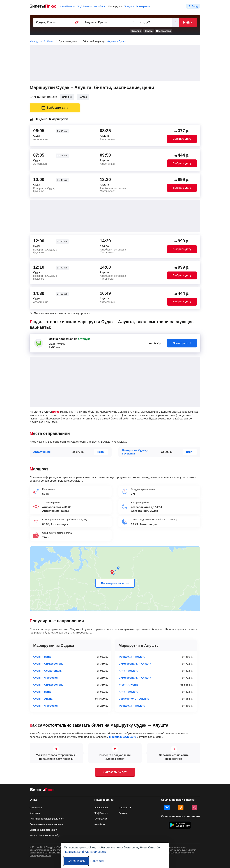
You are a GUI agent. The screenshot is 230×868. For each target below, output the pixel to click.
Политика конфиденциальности (47, 819)
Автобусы (100, 6)
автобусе (84, 339)
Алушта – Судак (116, 41)
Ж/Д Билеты (85, 6)
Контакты (35, 813)
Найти (188, 23)
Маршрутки (115, 6)
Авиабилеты (68, 6)
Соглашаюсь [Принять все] (76, 861)
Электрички (143, 6)
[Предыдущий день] (134, 22)
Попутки (129, 6)
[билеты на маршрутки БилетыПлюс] (43, 790)
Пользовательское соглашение (46, 824)
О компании (36, 808)
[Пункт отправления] (57, 22)
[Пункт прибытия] (106, 22)
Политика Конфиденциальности (85, 852)
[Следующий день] (176, 22)
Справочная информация (43, 830)
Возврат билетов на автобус (45, 835)
